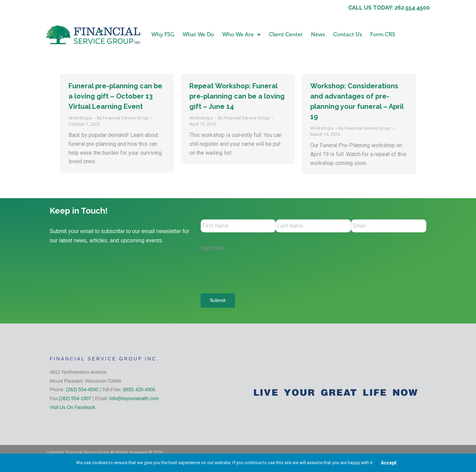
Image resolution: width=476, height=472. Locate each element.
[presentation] (253, 270)
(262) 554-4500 (82, 389)
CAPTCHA (212, 249)
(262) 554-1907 (75, 398)
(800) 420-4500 (139, 389)
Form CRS (383, 34)
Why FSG (163, 34)
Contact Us (348, 34)
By (123, 118)
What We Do (198, 34)
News (318, 34)
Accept (389, 463)
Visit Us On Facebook (72, 407)
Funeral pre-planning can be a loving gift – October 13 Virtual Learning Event (115, 96)
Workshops (80, 118)
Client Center (286, 34)
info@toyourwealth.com (134, 398)
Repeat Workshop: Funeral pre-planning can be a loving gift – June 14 (237, 96)
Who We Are (241, 35)
